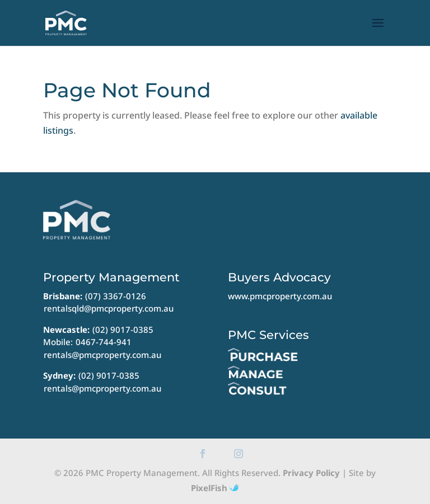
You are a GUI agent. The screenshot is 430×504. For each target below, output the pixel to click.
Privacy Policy (311, 473)
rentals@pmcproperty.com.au (102, 355)
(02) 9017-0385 (123, 329)
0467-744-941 (104, 342)
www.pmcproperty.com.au (280, 296)
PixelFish (215, 488)
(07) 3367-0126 (116, 296)
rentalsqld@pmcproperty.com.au (109, 308)
